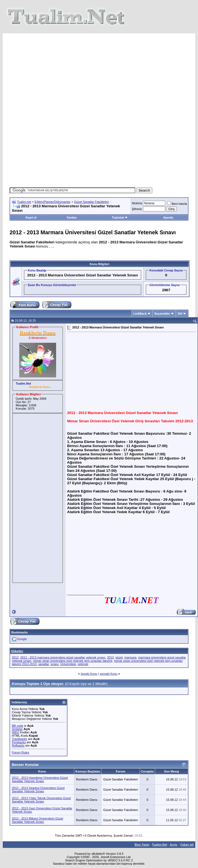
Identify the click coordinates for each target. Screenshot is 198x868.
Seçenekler (162, 314)
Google (22, 639)
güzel (119, 657)
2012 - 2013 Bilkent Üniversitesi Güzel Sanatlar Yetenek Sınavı (37, 820)
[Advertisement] (103, 72)
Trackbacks (20, 739)
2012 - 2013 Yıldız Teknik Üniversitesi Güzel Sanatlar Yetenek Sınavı (41, 800)
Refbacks (18, 745)
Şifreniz (137, 209)
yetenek (83, 664)
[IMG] (16, 732)
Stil (180, 314)
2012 (15, 657)
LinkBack (140, 314)
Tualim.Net (160, 845)
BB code (18, 726)
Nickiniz (137, 203)
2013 (110, 657)
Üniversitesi (68, 664)
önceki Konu (89, 674)
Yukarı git (187, 845)
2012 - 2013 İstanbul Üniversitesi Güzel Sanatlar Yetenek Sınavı (38, 790)
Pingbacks (19, 742)
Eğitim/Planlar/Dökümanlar (53, 202)
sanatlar (44, 664)
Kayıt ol (31, 217)
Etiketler (17, 651)
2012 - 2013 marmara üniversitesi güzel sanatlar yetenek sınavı (63, 657)
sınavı (55, 664)
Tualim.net (24, 202)
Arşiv (174, 845)
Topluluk (120, 217)
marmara (130, 657)
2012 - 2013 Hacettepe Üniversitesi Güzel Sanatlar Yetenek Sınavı (40, 779)
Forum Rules (20, 752)
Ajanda (168, 217)
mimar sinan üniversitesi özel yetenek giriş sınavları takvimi (73, 661)
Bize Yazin (142, 845)
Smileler (17, 729)
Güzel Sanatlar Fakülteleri (91, 202)
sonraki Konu (109, 674)
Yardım (72, 217)
